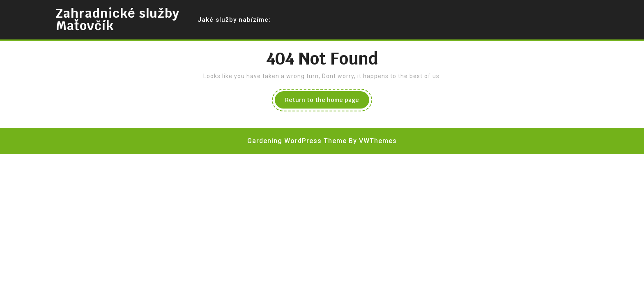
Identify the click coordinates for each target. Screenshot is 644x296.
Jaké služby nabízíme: (234, 20)
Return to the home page (327, 102)
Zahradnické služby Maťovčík (118, 20)
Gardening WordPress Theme (297, 141)
